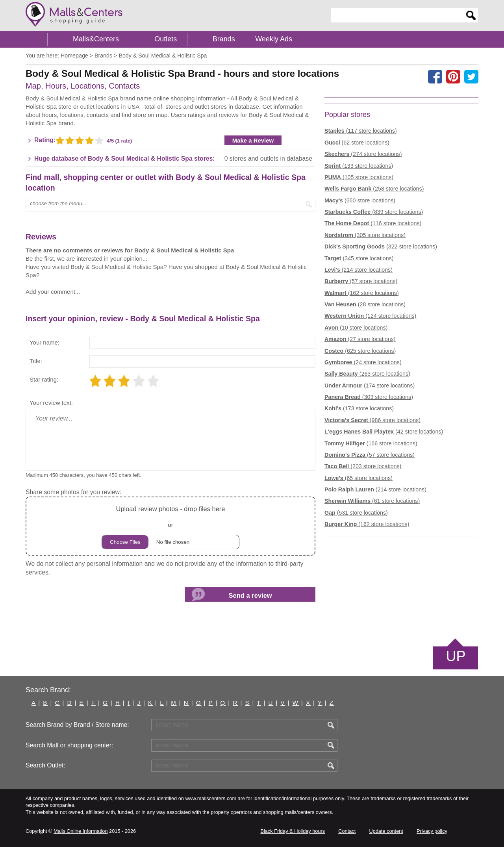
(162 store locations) (362, 293)
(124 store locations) (370, 316)
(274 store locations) (363, 154)
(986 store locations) (372, 420)
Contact (347, 831)
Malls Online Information (81, 831)
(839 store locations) (374, 212)
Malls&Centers (96, 39)
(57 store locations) (361, 281)
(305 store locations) (365, 235)
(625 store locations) (360, 351)
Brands (224, 39)
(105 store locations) (359, 177)
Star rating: (44, 379)
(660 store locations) (360, 200)
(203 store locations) (363, 466)
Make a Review (253, 140)
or (170, 526)
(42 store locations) (384, 432)
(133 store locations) (359, 166)
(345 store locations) (359, 258)
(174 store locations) (370, 386)
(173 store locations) (359, 408)
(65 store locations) (359, 478)
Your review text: (51, 403)
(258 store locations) (374, 189)
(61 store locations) (372, 501)
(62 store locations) (357, 143)
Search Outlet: (45, 765)
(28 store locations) (365, 304)
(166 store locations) (371, 443)
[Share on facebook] (435, 76)
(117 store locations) (361, 131)
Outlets (166, 39)
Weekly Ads (274, 39)
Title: (36, 361)
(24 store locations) (363, 362)
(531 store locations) (356, 513)
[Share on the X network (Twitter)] (471, 76)
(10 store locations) (356, 328)
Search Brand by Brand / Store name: (77, 725)
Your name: (44, 342)
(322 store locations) (381, 247)
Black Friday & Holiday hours (293, 831)
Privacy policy (432, 831)
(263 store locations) (367, 374)
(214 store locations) (359, 270)
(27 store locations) (360, 339)
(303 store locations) (369, 397)
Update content (386, 831)
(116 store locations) (373, 223)
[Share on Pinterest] (453, 76)
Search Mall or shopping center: (69, 745)
